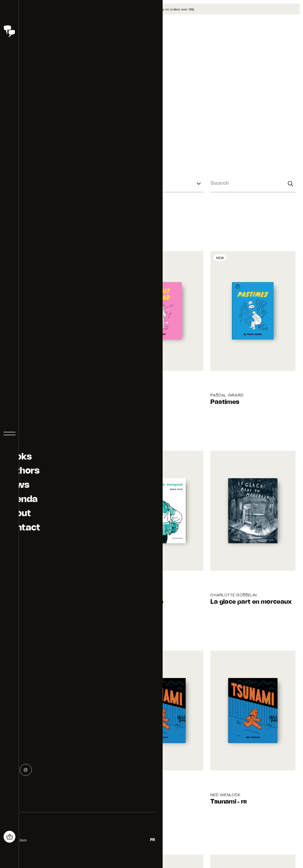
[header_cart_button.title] (9, 837)
